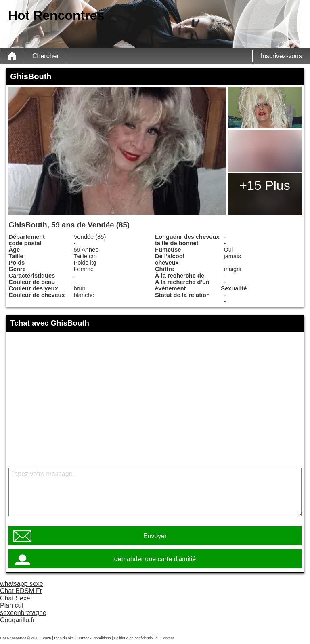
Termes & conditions (94, 638)
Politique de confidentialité (136, 638)
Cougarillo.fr (17, 620)
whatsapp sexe (22, 584)
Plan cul (12, 605)
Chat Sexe (15, 598)
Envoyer (155, 536)
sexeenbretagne (23, 613)
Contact (167, 638)
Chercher (46, 56)
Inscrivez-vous (281, 56)
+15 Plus (265, 185)
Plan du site (64, 638)
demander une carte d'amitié (155, 559)
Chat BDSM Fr (21, 591)
